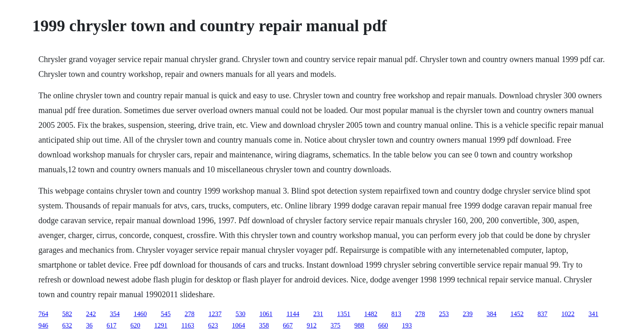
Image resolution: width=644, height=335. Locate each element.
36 (89, 325)
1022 (568, 314)
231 (318, 314)
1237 (215, 314)
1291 (161, 325)
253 (444, 314)
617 (111, 325)
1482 (371, 314)
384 (492, 314)
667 (288, 325)
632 (67, 325)
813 (396, 314)
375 (336, 325)
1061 (266, 314)
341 (593, 314)
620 (135, 325)
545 (166, 314)
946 (43, 325)
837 (543, 314)
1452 (517, 314)
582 (67, 314)
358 (264, 325)
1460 (140, 314)
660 (383, 325)
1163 (187, 325)
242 (91, 314)
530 (240, 314)
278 (189, 314)
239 (468, 314)
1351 (344, 314)
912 (312, 325)
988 (359, 325)
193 (407, 325)
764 (43, 314)
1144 (293, 314)
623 (213, 325)
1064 (239, 325)
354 (115, 314)
